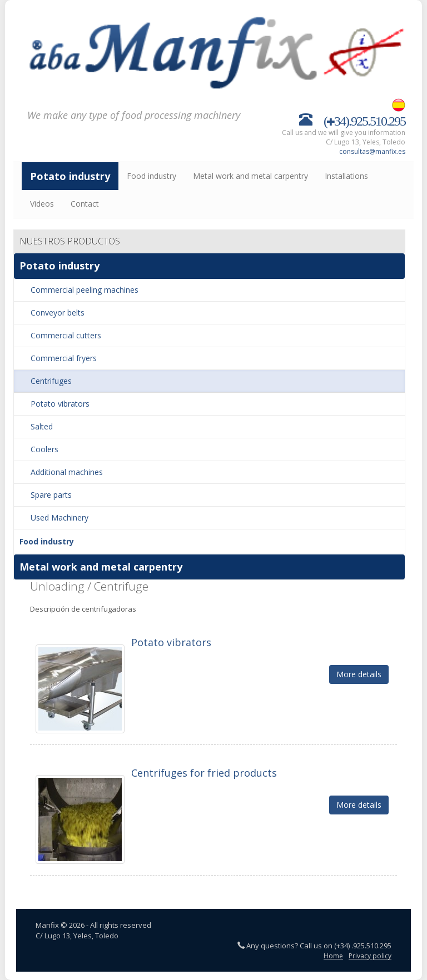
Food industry (152, 176)
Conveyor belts (58, 312)
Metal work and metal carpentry (250, 176)
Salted (42, 426)
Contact (85, 204)
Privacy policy (370, 956)
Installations (346, 176)
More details (359, 674)
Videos (42, 204)
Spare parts (51, 495)
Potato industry (70, 176)
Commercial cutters (66, 335)
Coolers (44, 449)
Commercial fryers (64, 358)
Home (333, 956)
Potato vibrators (60, 404)
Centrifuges (51, 381)
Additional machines (67, 472)
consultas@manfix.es (372, 151)
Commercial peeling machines (85, 290)
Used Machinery (59, 517)
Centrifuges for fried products (204, 773)
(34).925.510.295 (364, 119)
